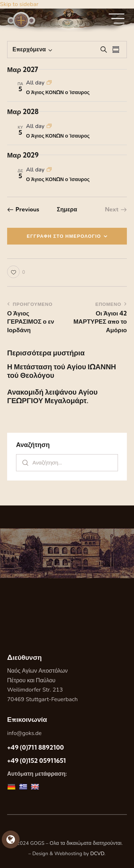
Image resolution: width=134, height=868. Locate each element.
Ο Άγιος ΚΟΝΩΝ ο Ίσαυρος (58, 92)
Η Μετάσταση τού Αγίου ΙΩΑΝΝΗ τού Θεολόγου (62, 371)
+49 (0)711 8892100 (35, 747)
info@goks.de (24, 733)
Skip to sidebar (19, 4)
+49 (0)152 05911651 (37, 761)
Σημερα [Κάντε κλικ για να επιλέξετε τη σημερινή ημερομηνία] (67, 209)
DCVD (97, 854)
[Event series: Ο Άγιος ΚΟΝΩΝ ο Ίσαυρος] (49, 83)
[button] (16, 272)
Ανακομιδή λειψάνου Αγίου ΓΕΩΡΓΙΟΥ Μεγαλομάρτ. (52, 396)
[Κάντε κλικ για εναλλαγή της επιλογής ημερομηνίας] (29, 50)
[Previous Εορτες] (23, 209)
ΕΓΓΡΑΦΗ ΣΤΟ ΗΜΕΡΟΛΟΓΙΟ (64, 236)
